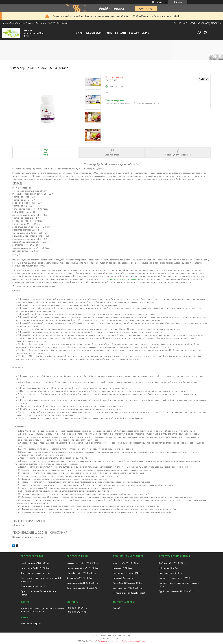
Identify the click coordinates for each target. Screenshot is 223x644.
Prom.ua (126, 635)
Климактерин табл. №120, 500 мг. (83, 563)
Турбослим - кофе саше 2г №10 (174, 578)
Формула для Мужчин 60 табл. (36, 573)
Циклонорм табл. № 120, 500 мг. (82, 583)
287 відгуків (161, 2)
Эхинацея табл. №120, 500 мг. (127, 588)
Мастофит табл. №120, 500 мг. (81, 573)
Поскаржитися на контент (109, 641)
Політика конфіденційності (133, 641)
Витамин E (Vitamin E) (123, 578)
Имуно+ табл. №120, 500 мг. (126, 563)
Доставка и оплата (139, 33)
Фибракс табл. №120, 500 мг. (173, 563)
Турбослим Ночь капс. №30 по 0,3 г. (176, 591)
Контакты (121, 33)
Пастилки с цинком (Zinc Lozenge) (129, 593)
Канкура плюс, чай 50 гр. (171, 573)
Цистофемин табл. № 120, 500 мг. (83, 568)
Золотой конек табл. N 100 (34, 586)
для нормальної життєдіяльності (124, 279)
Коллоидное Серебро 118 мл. (128, 573)
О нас (109, 33)
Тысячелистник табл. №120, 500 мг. (84, 588)
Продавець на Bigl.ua (111, 638)
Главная (78, 33)
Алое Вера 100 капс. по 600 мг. (128, 583)
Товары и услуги (94, 33)
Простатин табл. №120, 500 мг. (35, 568)
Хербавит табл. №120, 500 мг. (35, 563)
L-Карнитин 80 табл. (168, 568)
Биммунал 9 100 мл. (123, 568)
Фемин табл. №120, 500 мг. (80, 578)
